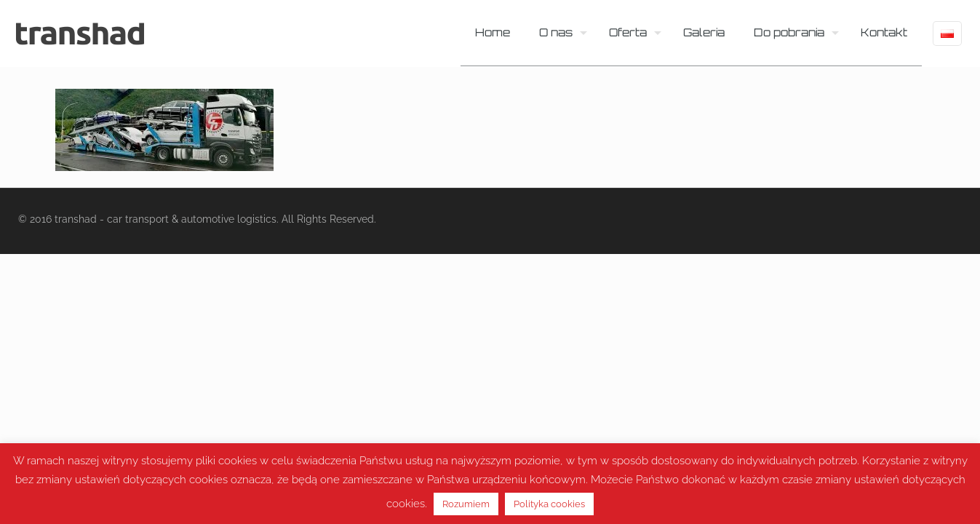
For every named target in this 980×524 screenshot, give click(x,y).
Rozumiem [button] (466, 504)
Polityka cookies (549, 504)
